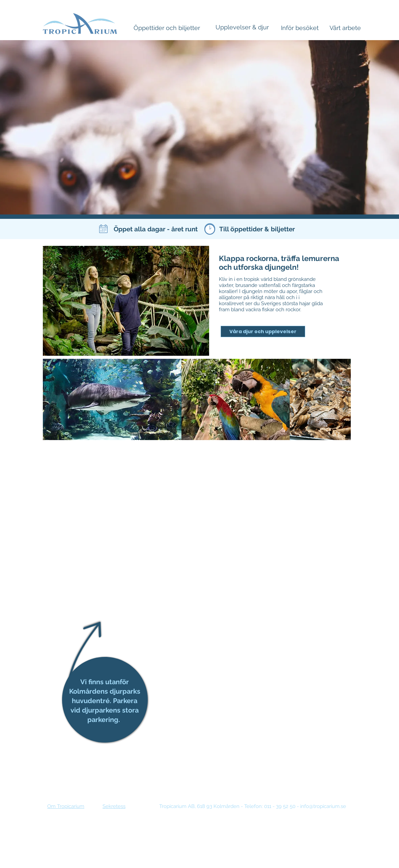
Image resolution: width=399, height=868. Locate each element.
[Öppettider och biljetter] (167, 28)
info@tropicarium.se (323, 806)
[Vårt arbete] (345, 28)
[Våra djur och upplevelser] (263, 331)
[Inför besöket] (300, 28)
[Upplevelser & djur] (242, 27)
